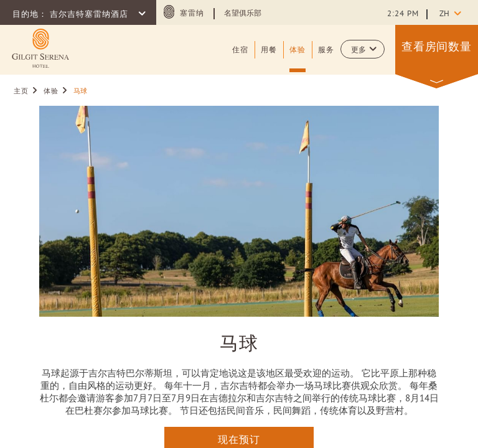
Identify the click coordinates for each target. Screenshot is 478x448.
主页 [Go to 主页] (21, 91)
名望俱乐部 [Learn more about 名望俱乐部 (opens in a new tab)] (243, 14)
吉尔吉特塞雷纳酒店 (90, 15)
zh (444, 14)
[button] (363, 49)
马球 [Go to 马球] (81, 91)
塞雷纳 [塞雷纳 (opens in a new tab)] (192, 14)
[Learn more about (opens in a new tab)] (40, 48)
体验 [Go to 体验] (51, 91)
